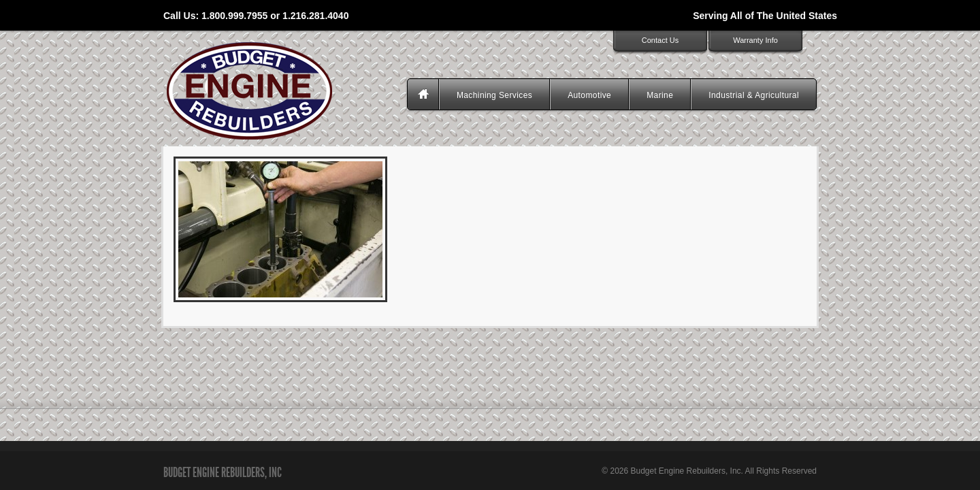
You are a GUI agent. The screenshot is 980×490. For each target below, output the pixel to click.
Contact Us (660, 40)
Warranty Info (755, 40)
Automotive (589, 95)
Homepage (425, 95)
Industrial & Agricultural (754, 95)
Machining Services (494, 95)
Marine (660, 95)
